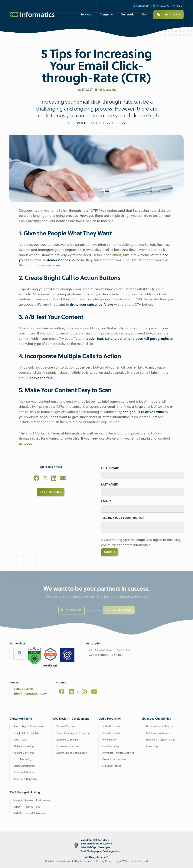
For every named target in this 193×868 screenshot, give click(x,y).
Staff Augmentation (24, 766)
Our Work (127, 14)
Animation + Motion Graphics (118, 753)
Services (86, 14)
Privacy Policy (104, 861)
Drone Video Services (114, 759)
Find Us (178, 6)
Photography (110, 740)
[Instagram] (84, 692)
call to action (64, 368)
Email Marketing (106, 90)
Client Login (141, 6)
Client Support (140, 861)
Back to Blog (51, 492)
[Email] (63, 479)
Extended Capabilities (157, 719)
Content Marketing (24, 753)
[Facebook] (36, 479)
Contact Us (168, 14)
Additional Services (24, 773)
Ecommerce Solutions (68, 740)
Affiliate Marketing (24, 746)
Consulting (152, 746)
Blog (145, 14)
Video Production (112, 733)
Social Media (20, 740)
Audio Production (112, 727)
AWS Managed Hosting (25, 793)
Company (106, 14)
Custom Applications (68, 746)
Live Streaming (111, 746)
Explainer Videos (112, 766)
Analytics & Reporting (25, 779)
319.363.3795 (161, 6)
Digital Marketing (21, 719)
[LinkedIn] (54, 479)
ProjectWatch (122, 861)
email (117, 255)
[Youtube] (94, 692)
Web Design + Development (71, 719)
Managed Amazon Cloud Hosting (32, 800)
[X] (45, 479)
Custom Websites (66, 727)
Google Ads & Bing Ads (26, 733)
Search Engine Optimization (29, 727)
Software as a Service (158, 733)
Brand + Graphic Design (160, 727)
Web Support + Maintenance (29, 813)
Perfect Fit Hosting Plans (27, 807)
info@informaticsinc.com (31, 694)
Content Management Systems (73, 733)
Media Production (110, 719)
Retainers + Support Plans (161, 740)
